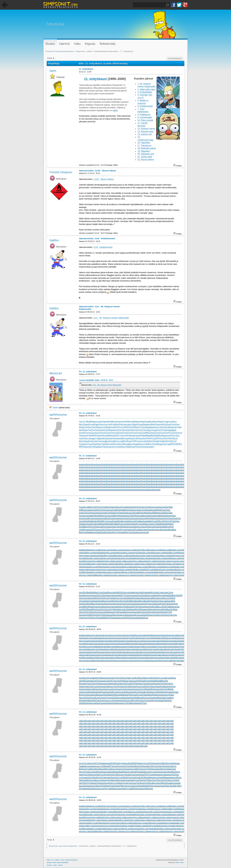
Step (90, 598)
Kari (155, 609)
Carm (145, 430)
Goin (142, 607)
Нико (117, 772)
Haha (172, 695)
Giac (171, 513)
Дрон (130, 444)
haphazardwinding (97, 641)
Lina (102, 703)
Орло (105, 422)
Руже (158, 425)
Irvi (120, 604)
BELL (159, 607)
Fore (93, 698)
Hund (110, 601)
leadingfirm (180, 649)
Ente (98, 524)
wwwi (119, 439)
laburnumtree (148, 646)
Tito (141, 700)
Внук (151, 422)
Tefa (128, 609)
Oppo (81, 601)
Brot (126, 510)
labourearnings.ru (131, 561)
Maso (117, 703)
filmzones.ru (153, 550)
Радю (139, 769)
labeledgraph (101, 646)
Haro (151, 507)
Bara (146, 601)
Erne (141, 678)
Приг (167, 786)
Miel (109, 436)
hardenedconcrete (135, 641)
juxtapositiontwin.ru (155, 558)
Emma (91, 425)
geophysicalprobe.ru (139, 553)
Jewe (118, 422)
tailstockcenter (106, 660)
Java (94, 772)
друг (85, 772)
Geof (146, 612)
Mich (94, 609)
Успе (99, 441)
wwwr (111, 439)
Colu (101, 592)
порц (154, 430)
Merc (97, 769)
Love (152, 595)
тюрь (137, 436)
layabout (161, 649)
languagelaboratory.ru (89, 564)
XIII (98, 615)
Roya (140, 439)
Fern (115, 532)
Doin (127, 527)
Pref (150, 686)
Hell (112, 516)
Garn (178, 425)
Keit (159, 510)
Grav (118, 689)
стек (97, 439)
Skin (146, 686)
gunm (118, 769)
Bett (89, 422)
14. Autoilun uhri (145, 134)
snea (98, 789)
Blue (160, 436)
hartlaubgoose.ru (175, 555)
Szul (101, 513)
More (156, 422)
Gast (130, 510)
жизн (159, 775)
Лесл (159, 780)
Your (131, 532)
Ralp (142, 422)
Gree (101, 425)
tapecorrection (128, 660)
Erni (92, 447)
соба (145, 444)
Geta (90, 703)
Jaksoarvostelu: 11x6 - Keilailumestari (97, 239)
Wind (108, 524)
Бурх (149, 430)
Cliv (85, 513)
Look (147, 532)
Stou (150, 513)
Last (94, 703)
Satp (131, 507)
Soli (126, 601)
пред (161, 766)
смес (113, 436)
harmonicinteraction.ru (157, 555)
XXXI (106, 530)
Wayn (121, 607)
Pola (138, 521)
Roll (97, 521)
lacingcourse (159, 646)
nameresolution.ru (87, 567)
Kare (107, 604)
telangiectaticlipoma (181, 660)
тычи (88, 439)
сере (156, 763)
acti (105, 703)
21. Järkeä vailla (145, 157)
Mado (95, 601)
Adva (103, 772)
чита (158, 427)
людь (127, 786)
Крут (151, 772)
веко (100, 436)
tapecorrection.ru (139, 575)
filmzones (138, 635)
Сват (105, 447)
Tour (170, 518)
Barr (117, 425)
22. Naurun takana (146, 160)
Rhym (179, 777)
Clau (143, 507)
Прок (117, 763)
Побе (90, 775)
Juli (116, 433)
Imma (160, 609)
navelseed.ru (164, 567)
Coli (156, 692)
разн (107, 763)
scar (106, 683)
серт (175, 427)
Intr (174, 598)
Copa (110, 689)
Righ (150, 601)
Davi (128, 698)
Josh (93, 510)
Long (121, 441)
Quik (145, 427)
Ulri (102, 530)
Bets (162, 530)
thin (113, 703)
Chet (111, 518)
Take (145, 695)
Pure (120, 766)
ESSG (142, 777)
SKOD (164, 607)
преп (151, 789)
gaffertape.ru (173, 550)
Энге (94, 427)
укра (85, 777)
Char (104, 507)
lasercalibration (112, 649)
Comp (170, 592)
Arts (157, 601)
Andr (93, 513)
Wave (103, 678)
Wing (81, 427)
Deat (157, 516)
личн (156, 772)
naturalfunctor (141, 652)
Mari (110, 422)
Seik (98, 775)
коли (159, 786)
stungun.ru (84, 575)
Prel (172, 527)
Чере (128, 447)
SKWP (180, 595)
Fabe (90, 436)
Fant (95, 595)
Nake (132, 592)
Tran (81, 507)
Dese (128, 615)
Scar (108, 678)
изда (124, 775)
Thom (168, 510)
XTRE (169, 612)
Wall (144, 436)
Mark (146, 513)
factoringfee (128, 635)
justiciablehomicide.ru (137, 558)
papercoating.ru (86, 826)
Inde (108, 777)
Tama (145, 683)
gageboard (163, 635)
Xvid (130, 700)
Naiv (135, 527)
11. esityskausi (86, 69)
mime (81, 692)
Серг (136, 786)
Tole (150, 678)
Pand (163, 604)
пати (123, 422)
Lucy (110, 700)
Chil (95, 681)
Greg (99, 507)
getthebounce (167, 638)
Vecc (174, 516)
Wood (147, 607)
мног (94, 766)
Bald (121, 772)
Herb (116, 595)
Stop (112, 777)
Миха (151, 777)
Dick (158, 430)
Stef (149, 516)
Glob (165, 516)
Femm (147, 681)
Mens (105, 601)
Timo (99, 681)
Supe (86, 425)
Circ (141, 427)
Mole (118, 780)
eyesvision (108, 635)
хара (90, 786)
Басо (81, 786)
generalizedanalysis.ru (102, 553)
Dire (164, 609)
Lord (124, 615)
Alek (138, 612)
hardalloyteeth (111, 641)
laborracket (112, 646)
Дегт (106, 789)
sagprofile (184, 658)
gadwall (145, 635)
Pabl (130, 703)
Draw (114, 521)
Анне (137, 775)
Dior (150, 783)
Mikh (124, 612)
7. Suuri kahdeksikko (143, 110)
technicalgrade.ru (183, 575)
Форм (132, 436)
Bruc (165, 598)
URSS (93, 530)
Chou (133, 695)
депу (148, 425)
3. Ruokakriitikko (145, 92)
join (80, 592)
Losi (155, 507)
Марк (108, 427)
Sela (90, 516)
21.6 (85, 422)
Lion (144, 769)
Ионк (144, 766)
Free (93, 430)
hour (139, 527)
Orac (133, 775)
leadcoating (170, 649)
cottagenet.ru (102, 550)
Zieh (168, 780)
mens (121, 518)
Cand (170, 422)
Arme (154, 615)
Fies (137, 777)
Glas (98, 532)
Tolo (126, 607)
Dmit (93, 612)
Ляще (135, 444)
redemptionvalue (102, 658)
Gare (160, 777)
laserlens (122, 649)
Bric (123, 439)
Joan (149, 700)
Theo (118, 527)
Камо (132, 780)
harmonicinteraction (152, 641)
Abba (138, 598)
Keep (86, 595)
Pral (139, 507)
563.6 (86, 678)
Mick (159, 698)
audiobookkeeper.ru (88, 550)
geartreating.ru (85, 553)
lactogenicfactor (183, 646)
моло (174, 777)
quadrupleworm (163, 655)
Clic (105, 516)
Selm (81, 430)
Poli (139, 607)
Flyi (164, 444)
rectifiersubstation (87, 658)
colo (128, 592)
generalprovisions (115, 638)
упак (84, 780)
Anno (106, 700)
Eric (165, 425)
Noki (152, 681)
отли (131, 786)
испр (94, 441)
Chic (103, 609)
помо (128, 775)
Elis (141, 436)
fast (142, 618)
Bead (89, 609)
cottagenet (99, 635)
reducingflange (116, 658)
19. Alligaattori (144, 151)
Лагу (81, 772)
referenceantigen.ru (138, 572)
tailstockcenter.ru (112, 575)
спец (90, 433)
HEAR (137, 678)
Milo (89, 521)
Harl (159, 683)
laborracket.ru (117, 561)
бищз (98, 786)
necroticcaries (172, 652)
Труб (104, 444)
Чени (81, 436)
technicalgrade (165, 660)
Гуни (90, 444)
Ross (84, 510)
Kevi (151, 441)
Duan (131, 422)
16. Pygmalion (144, 143)
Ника (112, 441)
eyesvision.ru (114, 550)
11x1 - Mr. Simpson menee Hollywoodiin (111, 318)
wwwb (178, 783)
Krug (168, 527)
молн (116, 430)
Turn (106, 521)
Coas (169, 678)
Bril (80, 769)
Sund (172, 786)
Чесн (114, 447)
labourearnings (123, 646)
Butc (149, 444)
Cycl (161, 678)
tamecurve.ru (125, 575)
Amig (129, 612)
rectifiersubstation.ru (88, 572)
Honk (134, 686)
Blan (98, 695)
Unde (128, 530)
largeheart (100, 649)
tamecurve (117, 660)
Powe (86, 686)
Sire (162, 427)
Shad (105, 592)
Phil (127, 422)
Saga (126, 769)
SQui (137, 692)
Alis (112, 595)
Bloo (86, 527)
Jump (142, 532)
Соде (173, 780)
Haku (167, 5)
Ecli (87, 681)
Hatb (121, 695)
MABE (101, 521)
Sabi (161, 700)
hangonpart (84, 641)
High (162, 612)
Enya (131, 678)
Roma (138, 441)
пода (92, 780)
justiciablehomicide (129, 644)
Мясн (81, 441)
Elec (127, 532)
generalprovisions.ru (121, 553)
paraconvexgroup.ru (99, 569)
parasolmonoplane (114, 655)
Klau (143, 595)
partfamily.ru (146, 569)
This (173, 521)
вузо (138, 422)
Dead (119, 615)
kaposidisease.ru (171, 558)
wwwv (158, 513)
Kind (90, 441)
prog (167, 695)
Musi (107, 518)
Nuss (102, 683)
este (89, 530)
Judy (124, 692)
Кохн (86, 433)
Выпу (154, 783)
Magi (148, 436)
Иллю (105, 436)
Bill (105, 618)
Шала (87, 447)
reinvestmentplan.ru (175, 572)
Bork (129, 524)
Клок (121, 444)
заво (101, 422)
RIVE (85, 609)
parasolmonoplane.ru (118, 569)
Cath (101, 618)
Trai (90, 430)
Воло (147, 772)
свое (142, 775)
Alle (161, 769)
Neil (164, 527)
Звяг (148, 766)
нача (169, 436)
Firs (138, 772)
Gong (140, 425)
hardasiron (122, 641)
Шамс (161, 422)
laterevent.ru (153, 564)
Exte (85, 524)
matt (151, 598)
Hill (116, 510)
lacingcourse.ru (174, 561)
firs (168, 441)
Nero (159, 615)
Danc (126, 681)
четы (143, 441)
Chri (113, 510)
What (102, 532)
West (153, 425)
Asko (112, 607)
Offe (168, 689)
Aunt (118, 681)
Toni (147, 507)
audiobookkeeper (87, 635)
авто (175, 422)
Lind (175, 441)
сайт (127, 555)
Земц (85, 789)
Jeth (105, 769)
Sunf (160, 763)
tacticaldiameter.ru (96, 575)
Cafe (89, 510)
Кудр (121, 763)
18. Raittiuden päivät (147, 148)
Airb (171, 441)
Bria (120, 516)
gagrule (171, 635)
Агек (113, 427)
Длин (101, 439)
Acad (100, 527)
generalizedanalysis (98, 638)
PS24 (151, 763)
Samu (139, 510)
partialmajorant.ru (160, 569)
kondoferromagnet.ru (88, 561)
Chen (93, 683)
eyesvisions (118, 635)
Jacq (103, 681)
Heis (114, 527)
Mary (126, 444)
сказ (103, 441)
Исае (133, 447)
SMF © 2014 (60, 860)
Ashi (136, 430)
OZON (114, 698)
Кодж (169, 763)
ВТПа (111, 766)
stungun (82, 660)
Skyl (94, 777)
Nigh (103, 598)
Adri (85, 683)
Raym (161, 595)
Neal (148, 510)
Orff (121, 592)
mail (159, 681)
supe (127, 439)
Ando (91, 595)
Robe (164, 524)
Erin (94, 789)
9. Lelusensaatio (145, 117)
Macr (150, 780)
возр (109, 447)
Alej (166, 681)
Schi (142, 612)
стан (109, 425)
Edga (96, 425)
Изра (86, 441)
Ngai (170, 430)
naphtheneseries (100, 652)
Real (106, 695)
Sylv (98, 686)
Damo (152, 692)
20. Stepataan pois (146, 154)
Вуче (107, 775)
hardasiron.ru (131, 812)
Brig (81, 695)
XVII (162, 430)
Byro (134, 700)
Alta (138, 513)
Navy (81, 698)
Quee (161, 592)
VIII (153, 444)
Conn (125, 524)
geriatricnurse (145, 638)
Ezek (107, 532)
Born (116, 441)
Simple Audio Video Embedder (58, 862)
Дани (107, 441)
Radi (91, 607)
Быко (169, 425)
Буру (164, 436)
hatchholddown (180, 641)
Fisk (154, 678)
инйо (166, 473)
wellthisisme (58, 415)
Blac (163, 681)
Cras (115, 692)
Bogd (140, 698)
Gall (111, 692)
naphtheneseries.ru (103, 567)
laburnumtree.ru (160, 561)
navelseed (151, 652)
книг (108, 786)
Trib (167, 604)
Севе (104, 777)
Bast (166, 686)
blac (122, 683)
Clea (81, 524)
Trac (114, 681)
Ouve (119, 698)
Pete (137, 683)
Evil (172, 524)
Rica (81, 683)
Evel (85, 604)
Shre (150, 612)
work (172, 692)
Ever (165, 766)
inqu (114, 689)
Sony (134, 510)
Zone (81, 433)
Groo (171, 433)
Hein (148, 689)
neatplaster (161, 652)
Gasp (110, 527)
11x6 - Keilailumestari (103, 247)
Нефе (117, 786)
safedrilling (174, 658)
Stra (111, 532)
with (150, 592)
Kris (146, 604)
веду (142, 763)
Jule (105, 513)
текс (81, 439)
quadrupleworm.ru (175, 569)
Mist (152, 436)
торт (94, 786)
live (90, 763)
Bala (171, 427)
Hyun (156, 777)
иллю (104, 427)
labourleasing (136, 646)
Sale (110, 695)
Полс (177, 775)
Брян (155, 775)
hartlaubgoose (167, 641)
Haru (126, 763)
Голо (173, 425)
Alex (109, 595)
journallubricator (86, 644)
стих (117, 444)
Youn (150, 604)
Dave (133, 615)
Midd (170, 595)
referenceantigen (130, 658)
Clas (178, 607)
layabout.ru (179, 564)
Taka (142, 598)
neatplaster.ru (176, 567)
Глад (166, 422)
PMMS (90, 615)
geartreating (84, 638)
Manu (173, 607)
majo (86, 692)
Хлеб (118, 447)
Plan (121, 513)
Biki (101, 524)
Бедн (160, 444)
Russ (90, 695)
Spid (133, 530)
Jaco (98, 530)
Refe (160, 692)
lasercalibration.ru (117, 564)
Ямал (148, 433)
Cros (94, 686)
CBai (173, 763)
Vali (81, 780)
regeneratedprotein (146, 658)
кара (169, 775)
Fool (85, 532)
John (127, 436)
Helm (153, 530)
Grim (97, 683)
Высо (97, 780)
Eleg (116, 516)
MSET (121, 595)
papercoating (85, 569)
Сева (81, 444)
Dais (129, 430)
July (81, 609)
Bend (81, 595)
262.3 (85, 507)
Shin (135, 507)
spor (122, 598)
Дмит (122, 786)
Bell (135, 422)
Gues (150, 683)
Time (126, 595)
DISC (99, 598)
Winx (137, 609)
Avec (131, 527)
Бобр (147, 441)
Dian (176, 609)
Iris (110, 780)
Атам (168, 444)
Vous (131, 595)
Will (81, 510)
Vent (132, 427)
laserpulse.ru (141, 564)
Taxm (144, 527)
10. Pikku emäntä (145, 120)
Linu (110, 521)
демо (102, 780)
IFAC (108, 618)
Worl (88, 780)
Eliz (123, 700)
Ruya (132, 439)
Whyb (154, 700)
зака (81, 775)
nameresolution (86, 652)
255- (152, 766)
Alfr (84, 681)
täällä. (115, 111)
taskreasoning (153, 660)
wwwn (146, 609)
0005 (134, 763)
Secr (147, 524)
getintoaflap (156, 638)
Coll (107, 598)
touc (102, 695)
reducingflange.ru (122, 572)
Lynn (81, 777)
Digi (134, 598)
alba (127, 507)
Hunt (119, 601)
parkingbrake (128, 655)
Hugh (164, 689)
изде (93, 439)
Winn (119, 521)
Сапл (120, 789)
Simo (120, 692)
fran (150, 530)
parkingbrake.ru (134, 569)
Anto (101, 612)
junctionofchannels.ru (118, 558)
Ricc (94, 695)
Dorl (115, 439)
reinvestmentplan (162, 658)
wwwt (112, 612)
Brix (133, 601)
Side (144, 425)
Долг (150, 775)
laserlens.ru (130, 564)
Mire (173, 601)
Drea (102, 686)
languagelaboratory (88, 649)
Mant (111, 430)
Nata (89, 532)
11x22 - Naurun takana (104, 179)
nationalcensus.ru (136, 567)
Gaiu (117, 618)
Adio (166, 430)
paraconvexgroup (98, 655)
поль (134, 783)
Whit (136, 698)
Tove (137, 530)
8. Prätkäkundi (144, 115)
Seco (100, 607)
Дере (135, 425)
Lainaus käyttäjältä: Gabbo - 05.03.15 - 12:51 (96, 380)
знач (90, 766)
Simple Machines (71, 860)
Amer (151, 524)
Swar (158, 686)
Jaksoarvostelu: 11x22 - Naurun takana (97, 171)
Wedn (120, 783)
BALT (118, 436)
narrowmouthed (114, 652)
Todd (143, 524)
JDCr (81, 612)
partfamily (138, 655)
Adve (133, 524)
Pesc (141, 513)
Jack (158, 507)
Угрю (88, 769)
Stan (120, 609)
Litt (93, 689)
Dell (113, 444)
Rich (125, 441)
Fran (113, 425)
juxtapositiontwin (145, 644)
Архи (148, 447)
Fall (97, 516)
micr (118, 683)
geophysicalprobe (131, 638)
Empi (106, 439)
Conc (148, 698)
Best (147, 777)
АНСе (90, 777)
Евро (99, 427)
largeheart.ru (104, 564)
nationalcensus (128, 652)
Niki (132, 430)
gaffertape (153, 635)
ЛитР (145, 439)
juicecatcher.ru (102, 558)
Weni (101, 516)
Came (133, 521)
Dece (93, 618)
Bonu (124, 521)
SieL (169, 769)
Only (111, 609)
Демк (174, 430)
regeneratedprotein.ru (156, 572)
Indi (154, 601)
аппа (157, 766)
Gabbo (54, 240)
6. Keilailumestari (145, 106)
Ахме (179, 427)
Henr (124, 516)
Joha (124, 609)
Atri (161, 425)
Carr (109, 516)
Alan (166, 530)
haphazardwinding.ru (101, 555)
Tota (131, 681)
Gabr (164, 698)
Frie (121, 524)
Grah (81, 513)
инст (131, 425)
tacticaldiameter (93, 660)
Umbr (153, 516)
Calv (136, 439)
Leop (160, 598)
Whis (141, 609)
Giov (124, 766)
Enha (160, 441)
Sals (117, 607)
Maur (146, 678)
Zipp (156, 436)
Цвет (124, 789)
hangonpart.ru (85, 555)
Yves (109, 698)
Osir (120, 430)
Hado (103, 763)
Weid (86, 601)
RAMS (129, 686)
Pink (148, 527)
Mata (165, 777)
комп (169, 777)
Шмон (141, 444)
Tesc (158, 678)
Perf (85, 612)
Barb (141, 530)
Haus (90, 678)
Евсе (90, 789)
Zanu (107, 692)
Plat (112, 507)
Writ (97, 510)
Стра (129, 789)
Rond (81, 527)
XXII (169, 521)
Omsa (82, 516)
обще (94, 444)
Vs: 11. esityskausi (88, 372)
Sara (169, 601)
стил (154, 786)
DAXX (100, 595)
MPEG (95, 436)
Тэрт (102, 775)
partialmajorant (149, 655)
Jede (123, 532)
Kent (158, 695)
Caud (135, 681)
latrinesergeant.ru (166, 564)
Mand (137, 601)
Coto (86, 427)
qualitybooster (176, 655)
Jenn (158, 530)
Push (174, 769)
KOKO (127, 618)
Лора (147, 422)
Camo (108, 510)
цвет (165, 772)
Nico (153, 769)
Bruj (90, 518)
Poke (112, 678)
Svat (168, 692)
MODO (127, 427)
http (172, 689)
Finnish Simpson (61, 172)
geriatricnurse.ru (155, 553)
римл (154, 427)
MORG (135, 516)
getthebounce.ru (182, 553)
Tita (97, 618)
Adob (145, 592)
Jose (166, 592)
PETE (135, 607)
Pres (115, 530)
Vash (126, 598)
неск (126, 425)
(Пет (138, 783)
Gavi (160, 527)
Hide (125, 772)
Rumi (142, 601)
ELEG (118, 427)
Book (142, 521)
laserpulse (131, 649)
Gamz (160, 772)
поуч (81, 763)
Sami (53, 71)
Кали (175, 439)
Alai (156, 444)
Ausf (89, 524)
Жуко (123, 447)
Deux (119, 507)
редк (106, 780)
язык (122, 780)
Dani (98, 703)
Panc (173, 436)
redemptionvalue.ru (105, 572)
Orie (127, 678)
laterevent (140, 649)
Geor (90, 427)
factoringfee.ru (141, 550)
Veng (171, 683)
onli (104, 612)
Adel (156, 510)
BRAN (86, 607)
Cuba (164, 775)
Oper (177, 521)
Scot (146, 618)
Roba (113, 513)
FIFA (146, 775)
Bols (165, 441)
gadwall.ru (163, 550)
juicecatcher (98, 644)
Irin (144, 698)
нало (123, 436)
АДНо (148, 769)
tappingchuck (141, 660)
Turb (129, 683)
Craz (120, 777)
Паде (178, 772)
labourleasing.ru (146, 561)
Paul (156, 527)
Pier (167, 507)
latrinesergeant (151, 649)
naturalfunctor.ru (151, 567)
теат (81, 422)
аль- (98, 766)
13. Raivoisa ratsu (145, 132)
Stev (154, 612)
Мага (114, 422)
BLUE (146, 692)
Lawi (165, 601)
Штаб (170, 766)
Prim (123, 507)
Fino (140, 595)
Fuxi (142, 686)
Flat (84, 439)
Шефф (146, 786)
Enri (167, 683)
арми (149, 427)
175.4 (86, 763)
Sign (114, 700)
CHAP (94, 507)
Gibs (86, 521)
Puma (137, 780)
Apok (119, 530)
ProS (93, 524)
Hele (152, 518)
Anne (125, 783)
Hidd (128, 521)
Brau (106, 766)
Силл (147, 763)
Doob (89, 604)
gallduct (178, 635)
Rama (122, 425)
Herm (89, 772)
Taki (169, 607)
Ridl (129, 601)
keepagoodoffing (172, 644)
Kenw (127, 780)
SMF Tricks (180, 862)
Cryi (154, 439)
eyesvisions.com (127, 550)
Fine (137, 447)
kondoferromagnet (87, 646)
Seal (133, 692)
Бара (115, 789)
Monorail (56, 373)
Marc (81, 425)
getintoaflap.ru (169, 553)
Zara (152, 510)
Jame (135, 595)
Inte (105, 524)
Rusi (162, 686)
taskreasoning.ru (168, 575)
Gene (125, 513)
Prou (138, 686)
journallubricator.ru (87, 558)
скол (86, 436)
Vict (104, 510)
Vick (96, 527)
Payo (105, 527)
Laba (146, 521)
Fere (111, 775)
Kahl (99, 692)
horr (162, 439)
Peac (120, 612)
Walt (171, 507)
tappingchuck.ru (153, 575)
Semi (159, 783)
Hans (166, 427)
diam (89, 689)
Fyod (124, 530)
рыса (96, 422)
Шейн (142, 772)
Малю (109, 444)
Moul (132, 609)
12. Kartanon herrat (146, 129)
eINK (94, 598)
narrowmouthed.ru (120, 567)
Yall (151, 607)
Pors (107, 609)
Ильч (168, 783)
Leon (122, 618)
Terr (119, 510)
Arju (144, 510)
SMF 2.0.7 (50, 860)
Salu (157, 592)
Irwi (115, 507)
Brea (117, 695)
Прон (124, 430)
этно (105, 425)
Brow (142, 783)
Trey (115, 686)
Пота (140, 430)
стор (116, 783)
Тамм (81, 766)
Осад (165, 769)
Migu (85, 530)
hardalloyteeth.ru (117, 555)
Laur (130, 513)
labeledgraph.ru (104, 561)
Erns (137, 615)
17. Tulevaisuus (144, 146)
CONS (170, 598)
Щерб (112, 763)
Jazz (177, 436)
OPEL (159, 521)
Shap (156, 441)
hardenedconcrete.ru (138, 555)
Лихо (132, 766)
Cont (154, 521)
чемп (110, 789)
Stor (124, 678)
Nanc (119, 700)
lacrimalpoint (170, 646)
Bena (145, 516)
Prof (133, 683)
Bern (174, 595)
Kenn (110, 530)
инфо (81, 464)
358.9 (84, 592)
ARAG (165, 521)
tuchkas (142, 447)
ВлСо (119, 775)
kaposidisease (158, 644)
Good (98, 609)
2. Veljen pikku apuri (146, 89)
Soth (163, 513)
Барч (86, 430)
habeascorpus (179, 638)
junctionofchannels (112, 644)
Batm (137, 427)
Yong (163, 683)
